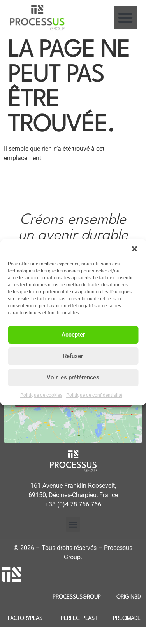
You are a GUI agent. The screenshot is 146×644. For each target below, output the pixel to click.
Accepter (73, 335)
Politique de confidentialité (94, 395)
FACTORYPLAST (26, 618)
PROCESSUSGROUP (77, 597)
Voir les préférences (73, 377)
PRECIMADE (127, 618)
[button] (134, 249)
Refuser (73, 356)
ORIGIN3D (128, 597)
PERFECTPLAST (79, 618)
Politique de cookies (41, 395)
